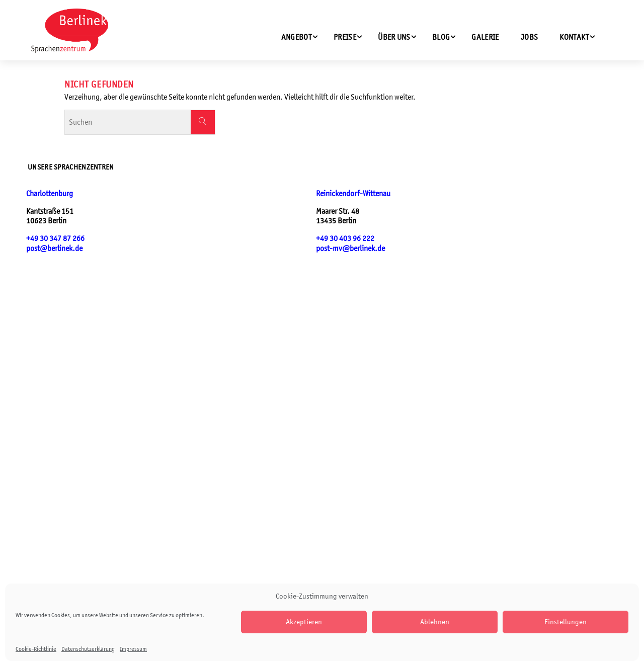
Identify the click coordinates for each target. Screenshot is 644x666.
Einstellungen (566, 621)
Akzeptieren (304, 621)
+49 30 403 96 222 (345, 238)
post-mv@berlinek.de (350, 248)
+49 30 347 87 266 (55, 238)
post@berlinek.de (54, 248)
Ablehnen (435, 621)
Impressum (133, 649)
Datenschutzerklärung (88, 649)
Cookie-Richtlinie (36, 649)
